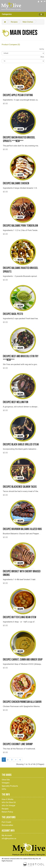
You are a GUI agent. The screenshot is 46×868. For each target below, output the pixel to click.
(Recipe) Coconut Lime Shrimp (18, 744)
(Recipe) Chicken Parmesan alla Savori (22, 702)
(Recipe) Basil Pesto (13, 314)
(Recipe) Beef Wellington (16, 402)
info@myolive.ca (9, 838)
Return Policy (7, 812)
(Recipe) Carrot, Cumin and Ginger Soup (23, 660)
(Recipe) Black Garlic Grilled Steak (21, 445)
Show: (42, 57)
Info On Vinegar (9, 805)
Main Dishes (28, 22)
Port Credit (6, 822)
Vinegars (6, 783)
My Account (7, 835)
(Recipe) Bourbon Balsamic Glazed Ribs (22, 529)
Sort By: (42, 49)
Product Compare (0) (11, 44)
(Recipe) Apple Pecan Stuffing (18, 95)
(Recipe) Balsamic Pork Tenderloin (20, 226)
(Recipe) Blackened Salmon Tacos (20, 487)
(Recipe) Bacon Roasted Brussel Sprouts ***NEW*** (19, 139)
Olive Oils (6, 780)
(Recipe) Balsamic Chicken (16, 183)
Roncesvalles (7, 825)
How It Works (8, 799)
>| (20, 760)
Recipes (14, 22)
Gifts (4, 789)
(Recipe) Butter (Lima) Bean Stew (19, 617)
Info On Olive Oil (9, 802)
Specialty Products (10, 786)
